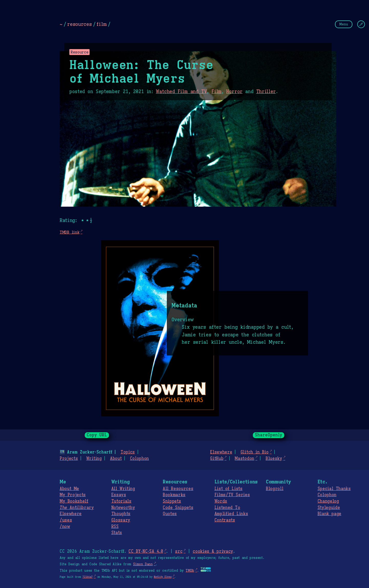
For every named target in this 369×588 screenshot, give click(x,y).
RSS (115, 527)
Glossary (121, 520)
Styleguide (329, 508)
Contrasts (225, 520)
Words (221, 501)
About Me (69, 489)
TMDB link (69, 232)
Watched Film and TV (181, 92)
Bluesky (274, 459)
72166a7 (88, 577)
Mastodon (244, 459)
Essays (119, 495)
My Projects (73, 495)
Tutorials (121, 501)
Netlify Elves (163, 577)
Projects (69, 459)
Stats (117, 533)
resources (79, 24)
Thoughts (121, 514)
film (102, 24)
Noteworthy (123, 508)
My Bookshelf (74, 501)
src (179, 551)
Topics (128, 452)
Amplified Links (231, 514)
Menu (344, 24)
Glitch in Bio (255, 452)
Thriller (266, 92)
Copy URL (97, 435)
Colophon (139, 459)
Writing (94, 459)
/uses (66, 520)
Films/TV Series (232, 495)
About (116, 459)
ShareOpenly (269, 435)
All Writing (123, 489)
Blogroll (275, 489)
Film (216, 92)
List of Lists (229, 489)
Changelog (328, 501)
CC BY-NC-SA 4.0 (146, 551)
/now (65, 527)
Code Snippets (178, 508)
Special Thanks (334, 489)
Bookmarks (174, 495)
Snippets (172, 501)
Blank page (329, 514)
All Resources (178, 489)
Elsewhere (221, 452)
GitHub (217, 459)
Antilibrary (77, 508)
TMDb (190, 571)
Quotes (170, 514)
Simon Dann (143, 564)
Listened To (227, 508)
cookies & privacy (213, 551)
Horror (234, 92)
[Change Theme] (361, 24)
